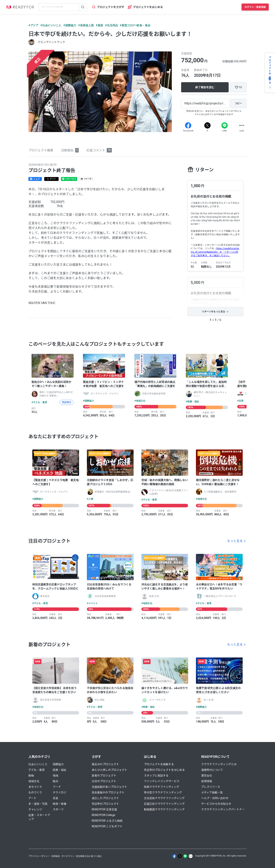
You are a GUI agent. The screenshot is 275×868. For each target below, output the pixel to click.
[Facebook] (188, 125)
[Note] (242, 125)
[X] (207, 125)
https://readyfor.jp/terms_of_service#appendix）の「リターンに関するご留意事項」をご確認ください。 (215, 252)
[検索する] (83, 7)
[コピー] (238, 103)
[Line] (225, 125)
